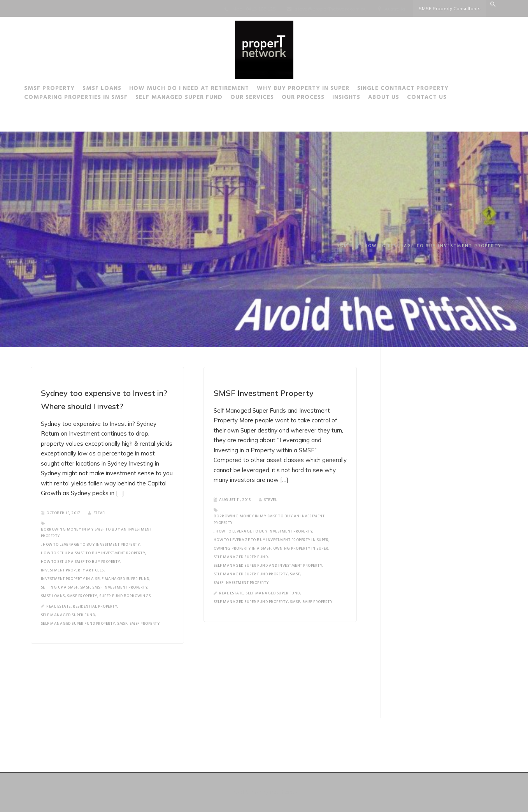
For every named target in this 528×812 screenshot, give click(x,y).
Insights (357, 98)
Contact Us (437, 98)
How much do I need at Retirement (200, 90)
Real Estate (59, 606)
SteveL (97, 513)
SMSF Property (60, 90)
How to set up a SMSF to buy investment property (93, 553)
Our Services (263, 98)
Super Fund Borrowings (125, 596)
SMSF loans (53, 596)
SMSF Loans (112, 90)
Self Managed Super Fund (189, 98)
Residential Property (95, 606)
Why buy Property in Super (314, 90)
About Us (394, 98)
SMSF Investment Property (120, 587)
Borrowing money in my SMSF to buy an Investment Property (96, 533)
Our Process (314, 98)
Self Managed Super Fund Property (78, 624)
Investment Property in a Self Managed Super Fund (95, 579)
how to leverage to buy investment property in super (271, 540)
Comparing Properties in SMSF (86, 98)
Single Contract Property (413, 90)
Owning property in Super (300, 548)
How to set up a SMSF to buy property (81, 562)
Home (344, 246)
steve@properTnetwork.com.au (331, 9)
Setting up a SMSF (60, 587)
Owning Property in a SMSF (242, 548)
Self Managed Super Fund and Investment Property (268, 566)
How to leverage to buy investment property (91, 545)
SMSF (85, 587)
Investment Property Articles (72, 570)
